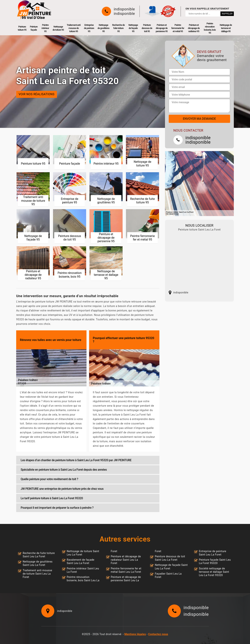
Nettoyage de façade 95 (133, 28)
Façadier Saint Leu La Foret (168, 575)
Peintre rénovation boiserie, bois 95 (210, 28)
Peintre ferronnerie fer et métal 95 (178, 28)
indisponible (124, 9)
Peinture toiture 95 (22, 28)
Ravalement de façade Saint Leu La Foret (81, 561)
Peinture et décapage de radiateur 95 (194, 28)
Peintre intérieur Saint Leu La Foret (83, 570)
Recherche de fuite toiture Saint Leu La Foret (39, 555)
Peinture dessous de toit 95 (147, 28)
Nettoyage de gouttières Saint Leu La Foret (38, 563)
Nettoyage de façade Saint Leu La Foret (171, 567)
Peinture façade (34, 28)
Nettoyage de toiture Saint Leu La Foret (83, 553)
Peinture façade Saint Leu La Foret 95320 (215, 561)
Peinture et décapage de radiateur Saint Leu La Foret (126, 560)
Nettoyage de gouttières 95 (103, 28)
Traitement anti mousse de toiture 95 (74, 28)
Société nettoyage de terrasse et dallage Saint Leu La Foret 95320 (214, 572)
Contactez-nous (158, 634)
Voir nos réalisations (37, 94)
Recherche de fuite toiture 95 (118, 28)
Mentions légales (135, 634)
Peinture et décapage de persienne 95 (162, 28)
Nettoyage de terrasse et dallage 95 (226, 28)
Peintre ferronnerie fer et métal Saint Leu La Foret (126, 570)
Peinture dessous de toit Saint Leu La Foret (170, 558)
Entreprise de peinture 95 (89, 28)
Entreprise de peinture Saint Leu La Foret (213, 553)
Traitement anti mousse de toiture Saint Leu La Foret (37, 574)
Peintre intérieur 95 (45, 28)
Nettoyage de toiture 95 (58, 28)
